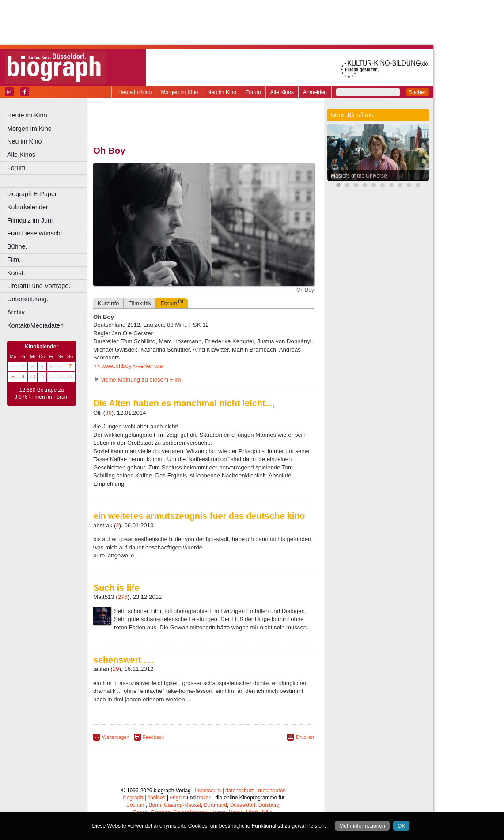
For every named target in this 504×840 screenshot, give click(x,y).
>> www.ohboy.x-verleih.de (128, 366)
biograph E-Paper (32, 194)
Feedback (153, 737)
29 (116, 669)
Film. (14, 260)
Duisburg (269, 805)
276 (123, 597)
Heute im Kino (135, 92)
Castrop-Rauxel (182, 805)
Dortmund (215, 805)
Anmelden (315, 92)
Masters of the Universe (359, 176)
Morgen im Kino (179, 92)
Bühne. (17, 246)
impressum (208, 791)
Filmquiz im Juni (30, 220)
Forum (253, 92)
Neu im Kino (222, 92)
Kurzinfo (108, 303)
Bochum (136, 805)
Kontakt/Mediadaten (35, 325)
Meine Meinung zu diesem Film (141, 380)
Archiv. (17, 312)
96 (108, 413)
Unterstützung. (28, 299)
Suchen (418, 92)
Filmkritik (140, 303)
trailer (204, 798)
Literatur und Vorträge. (39, 286)
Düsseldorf (243, 805)
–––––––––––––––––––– (42, 181)
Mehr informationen (362, 826)
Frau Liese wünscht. (36, 233)
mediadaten (272, 791)
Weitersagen (116, 737)
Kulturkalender (28, 207)
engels (177, 798)
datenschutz (240, 791)
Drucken (305, 737)
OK (401, 826)
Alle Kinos (282, 92)
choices (157, 798)
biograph (133, 798)
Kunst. (16, 273)
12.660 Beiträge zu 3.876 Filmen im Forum (41, 394)
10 (32, 377)
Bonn (155, 805)
